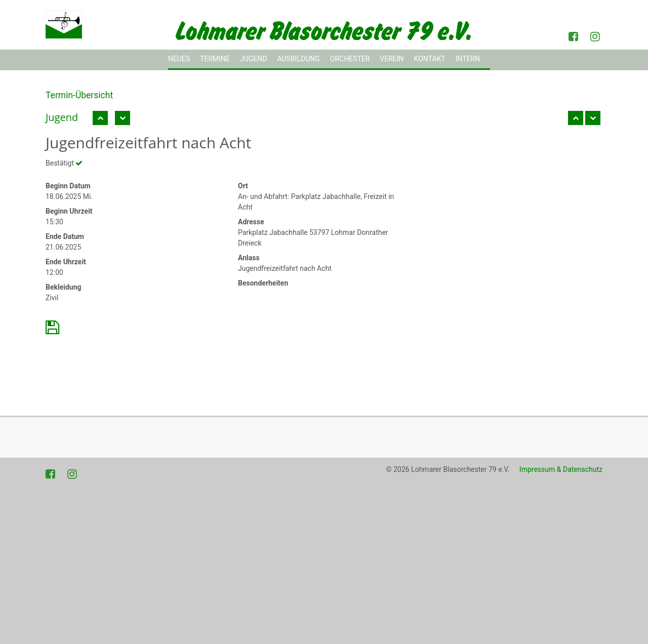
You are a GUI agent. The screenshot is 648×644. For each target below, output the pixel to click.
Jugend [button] (253, 59)
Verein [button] (392, 59)
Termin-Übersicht (79, 95)
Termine (215, 59)
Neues (179, 59)
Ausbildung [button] (298, 59)
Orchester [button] (350, 59)
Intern (468, 59)
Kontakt (430, 59)
